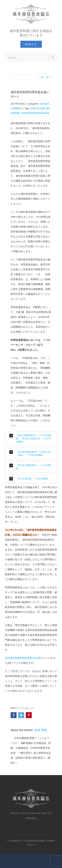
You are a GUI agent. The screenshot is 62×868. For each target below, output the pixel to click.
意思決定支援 (38, 108)
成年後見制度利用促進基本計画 (22, 658)
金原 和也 (41, 730)
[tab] (31, 439)
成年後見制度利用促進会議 (35, 113)
